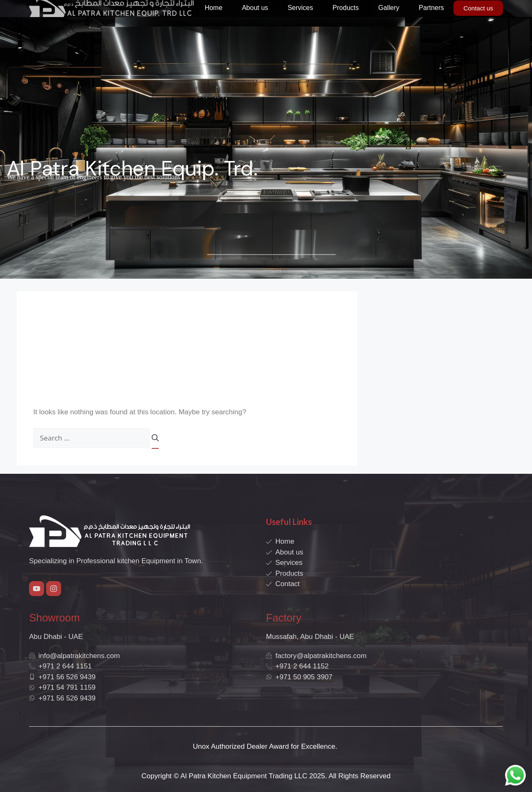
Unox (201, 746)
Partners (431, 8)
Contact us (478, 8)
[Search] (155, 441)
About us (255, 8)
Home (213, 8)
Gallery (389, 8)
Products (346, 8)
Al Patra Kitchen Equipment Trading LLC (244, 776)
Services (300, 8)
